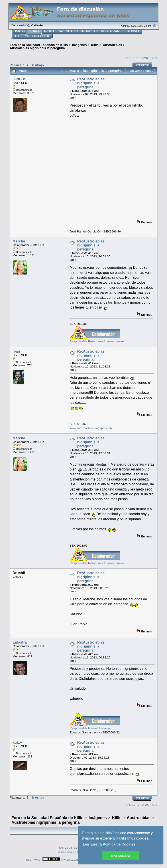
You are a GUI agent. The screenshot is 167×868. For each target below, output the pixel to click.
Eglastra (20, 642)
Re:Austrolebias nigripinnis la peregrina (91, 83)
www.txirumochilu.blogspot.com (91, 428)
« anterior (133, 58)
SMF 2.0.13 (66, 848)
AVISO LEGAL (70, 860)
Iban (16, 351)
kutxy (17, 742)
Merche (19, 241)
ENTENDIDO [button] (121, 856)
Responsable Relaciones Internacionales (97, 341)
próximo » (149, 58)
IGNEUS (19, 79)
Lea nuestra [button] (109, 844)
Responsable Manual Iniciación (91, 728)
